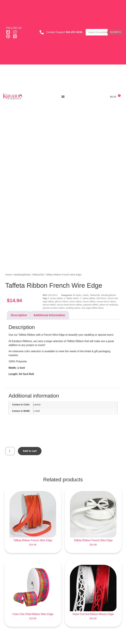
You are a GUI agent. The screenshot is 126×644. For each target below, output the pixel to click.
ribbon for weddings (109, 305)
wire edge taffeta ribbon (93, 308)
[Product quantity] (10, 451)
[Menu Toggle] (63, 97)
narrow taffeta (49, 305)
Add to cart (30, 451)
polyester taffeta (91, 305)
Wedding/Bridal (22, 275)
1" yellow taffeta (88, 298)
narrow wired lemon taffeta (69, 305)
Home (8, 275)
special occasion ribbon (54, 308)
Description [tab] (19, 315)
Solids (86, 295)
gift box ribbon (62, 302)
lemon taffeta (89, 302)
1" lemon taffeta (55, 298)
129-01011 (101, 298)
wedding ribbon (73, 308)
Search (116, 32)
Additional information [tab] (49, 315)
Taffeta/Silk (38, 275)
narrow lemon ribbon (106, 302)
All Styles (77, 295)
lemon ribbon (76, 302)
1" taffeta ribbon (71, 298)
